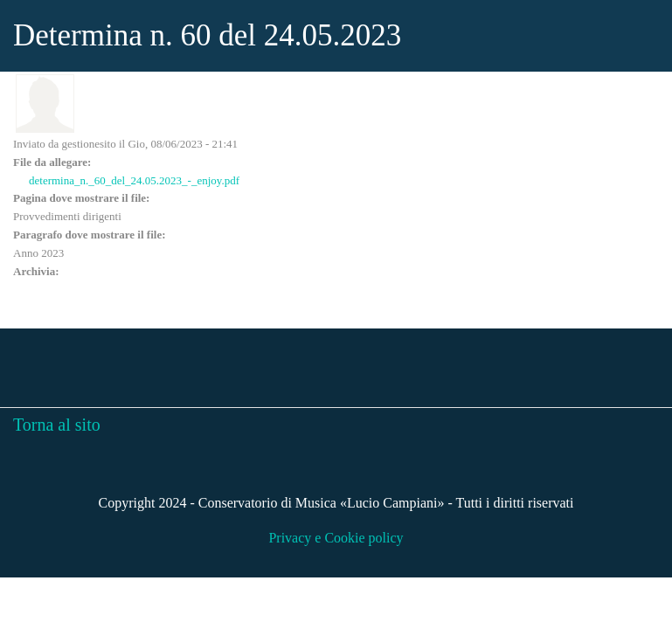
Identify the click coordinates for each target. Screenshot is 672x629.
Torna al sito (57, 425)
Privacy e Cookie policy (336, 538)
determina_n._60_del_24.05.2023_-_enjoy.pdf (134, 180)
